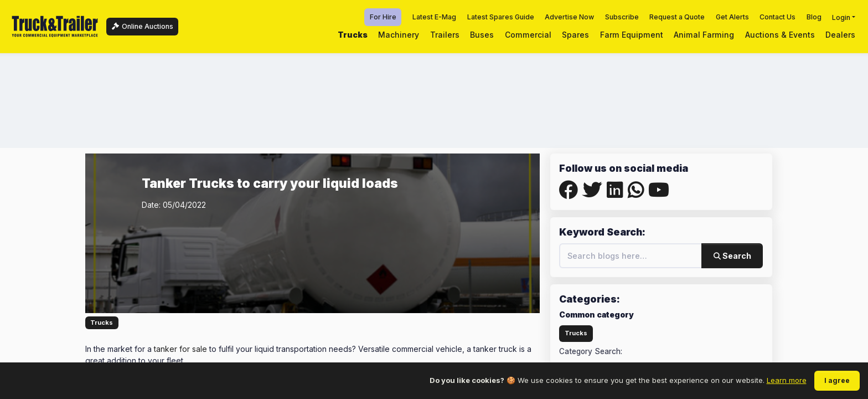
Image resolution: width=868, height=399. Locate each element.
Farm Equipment (632, 35)
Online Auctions (143, 26)
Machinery (399, 35)
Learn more (787, 380)
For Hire (383, 17)
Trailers (445, 35)
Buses (482, 35)
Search (732, 256)
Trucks (353, 35)
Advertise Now (569, 17)
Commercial (528, 35)
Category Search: (591, 351)
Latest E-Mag (434, 17)
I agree (837, 380)
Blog (814, 17)
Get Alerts (732, 17)
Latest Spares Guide (501, 17)
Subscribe (622, 17)
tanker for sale (180, 349)
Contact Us (777, 17)
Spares (575, 35)
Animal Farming (704, 35)
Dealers (840, 35)
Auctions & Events (780, 35)
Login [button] (841, 17)
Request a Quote (677, 17)
